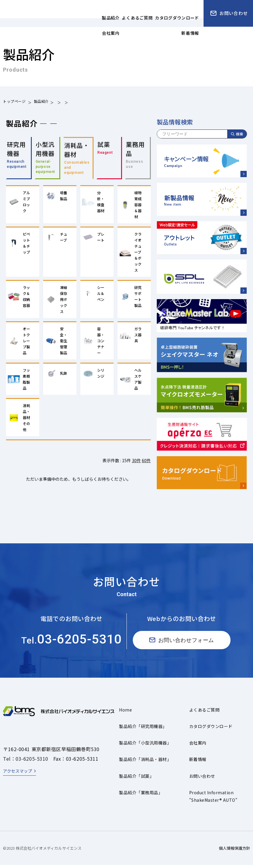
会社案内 (198, 746)
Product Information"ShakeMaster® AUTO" (213, 799)
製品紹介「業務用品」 (141, 795)
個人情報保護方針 (234, 851)
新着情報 (198, 762)
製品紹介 (41, 102)
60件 (146, 463)
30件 (136, 463)
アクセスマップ (18, 774)
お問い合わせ (202, 779)
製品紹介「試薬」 (136, 779)
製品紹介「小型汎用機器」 (145, 746)
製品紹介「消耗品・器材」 (145, 762)
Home (125, 712)
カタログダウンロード (211, 729)
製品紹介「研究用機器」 (143, 729)
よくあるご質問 (204, 712)
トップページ (14, 102)
